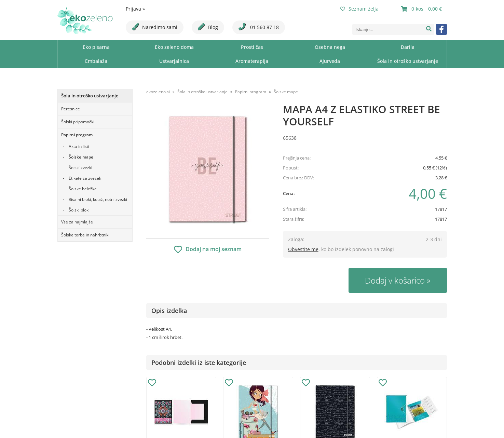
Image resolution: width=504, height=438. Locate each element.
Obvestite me (303, 249)
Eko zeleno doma (174, 47)
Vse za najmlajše (77, 222)
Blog (208, 27)
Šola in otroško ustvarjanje (408, 61)
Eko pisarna (96, 47)
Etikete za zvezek (85, 178)
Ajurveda (330, 61)
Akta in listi (79, 146)
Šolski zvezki (80, 168)
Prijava (135, 9)
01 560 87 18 (259, 27)
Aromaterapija (252, 61)
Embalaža (96, 61)
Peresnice (71, 109)
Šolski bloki (79, 210)
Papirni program (77, 135)
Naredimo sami (155, 27)
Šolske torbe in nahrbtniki (85, 235)
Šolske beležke (83, 189)
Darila (408, 47)
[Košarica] (422, 9)
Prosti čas (252, 47)
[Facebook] (441, 29)
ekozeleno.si (158, 92)
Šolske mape (81, 157)
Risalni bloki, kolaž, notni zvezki (98, 199)
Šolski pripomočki (78, 122)
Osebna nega (330, 47)
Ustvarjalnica (174, 61)
